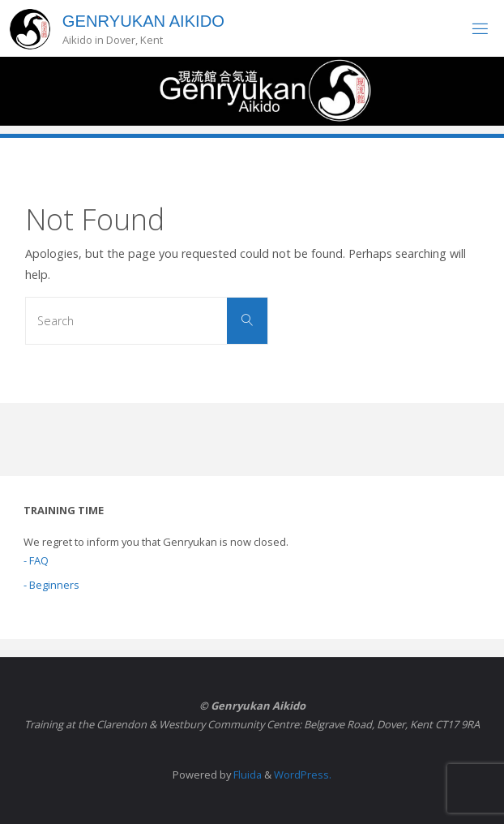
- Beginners (51, 585)
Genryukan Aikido (143, 21)
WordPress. (303, 775)
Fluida (246, 775)
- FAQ (36, 560)
